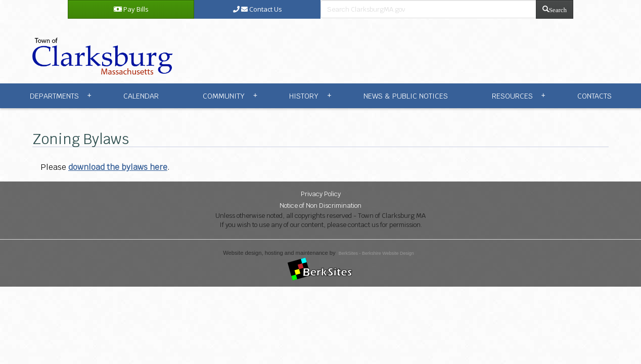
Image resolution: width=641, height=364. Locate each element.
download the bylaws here (118, 167)
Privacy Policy (321, 194)
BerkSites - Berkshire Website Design (376, 253)
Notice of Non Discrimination (320, 206)
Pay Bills (131, 9)
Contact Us (258, 9)
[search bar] (428, 9)
